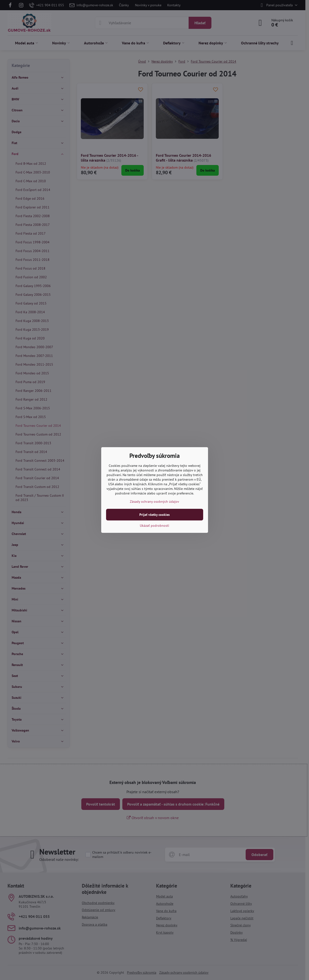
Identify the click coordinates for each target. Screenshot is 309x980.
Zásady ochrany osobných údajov (154, 502)
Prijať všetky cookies (154, 515)
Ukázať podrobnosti (154, 526)
